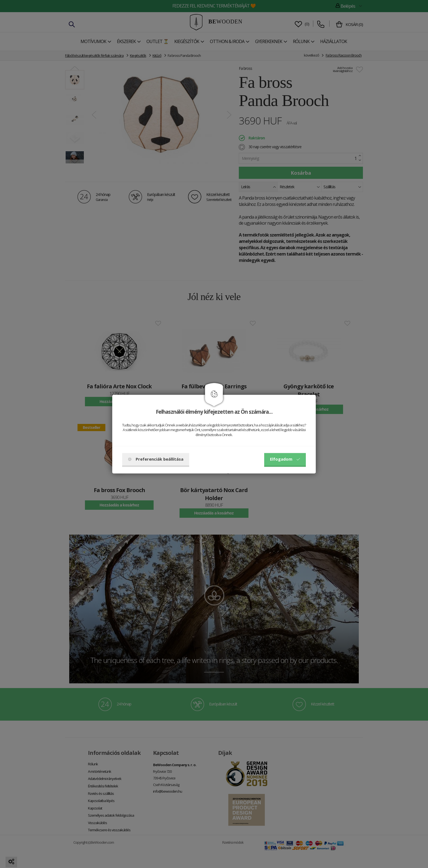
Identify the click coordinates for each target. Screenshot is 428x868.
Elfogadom (285, 459)
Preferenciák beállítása (156, 459)
